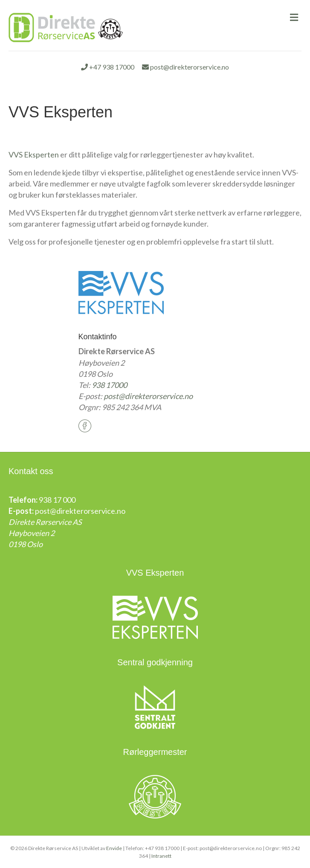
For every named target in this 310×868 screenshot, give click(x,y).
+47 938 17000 (108, 67)
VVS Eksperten (34, 154)
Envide (114, 849)
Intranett (161, 856)
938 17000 (109, 385)
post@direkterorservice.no (185, 67)
